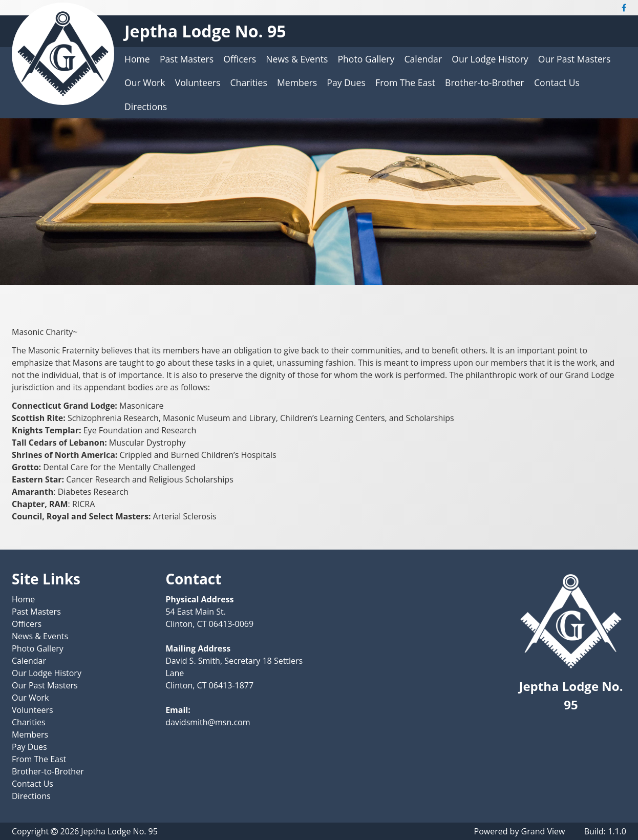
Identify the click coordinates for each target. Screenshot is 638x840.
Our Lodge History (490, 59)
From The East (405, 82)
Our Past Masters (575, 59)
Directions (146, 107)
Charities (249, 82)
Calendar (423, 59)
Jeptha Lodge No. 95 (205, 31)
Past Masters (187, 59)
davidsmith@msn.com (208, 722)
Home (137, 59)
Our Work (145, 82)
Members (297, 82)
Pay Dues (346, 82)
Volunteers (198, 82)
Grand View (543, 831)
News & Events (297, 59)
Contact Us (557, 82)
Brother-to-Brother (485, 82)
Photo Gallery (366, 59)
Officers (240, 59)
